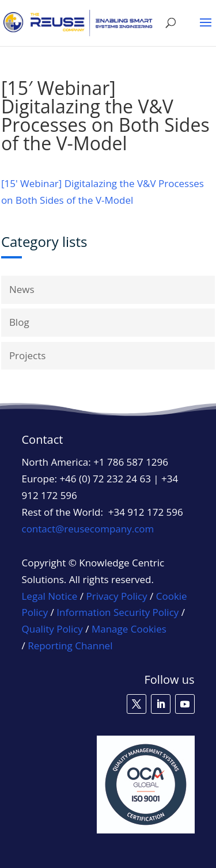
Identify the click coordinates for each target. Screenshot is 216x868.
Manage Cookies (129, 629)
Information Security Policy (118, 612)
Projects (28, 355)
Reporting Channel (70, 646)
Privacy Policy (116, 596)
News (22, 289)
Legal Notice (50, 596)
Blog (19, 322)
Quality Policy (54, 629)
